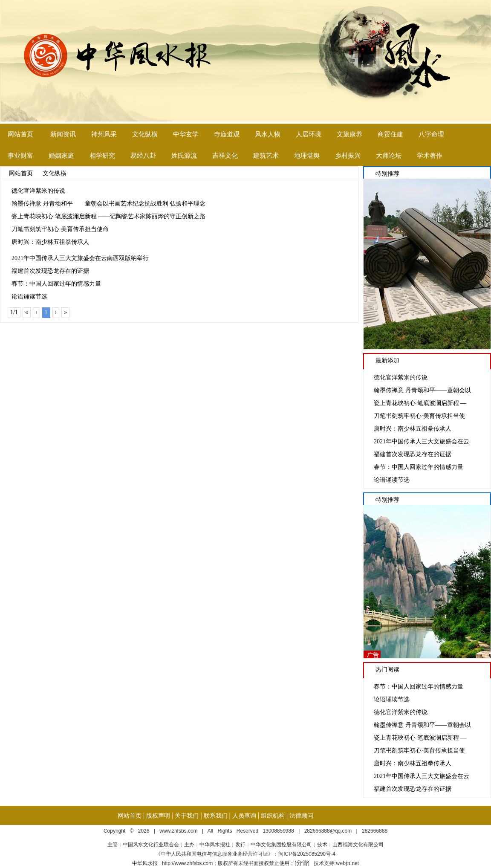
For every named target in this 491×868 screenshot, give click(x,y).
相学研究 (102, 156)
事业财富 (20, 156)
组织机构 (273, 816)
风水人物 (268, 134)
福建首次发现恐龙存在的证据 (50, 271)
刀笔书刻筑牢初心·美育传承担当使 (419, 416)
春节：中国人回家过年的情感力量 (56, 284)
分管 (302, 863)
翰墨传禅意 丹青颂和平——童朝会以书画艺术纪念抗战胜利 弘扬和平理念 (108, 204)
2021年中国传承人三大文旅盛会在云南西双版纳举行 (80, 258)
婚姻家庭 (61, 156)
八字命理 (431, 134)
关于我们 (187, 816)
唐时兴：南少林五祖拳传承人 (50, 242)
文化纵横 (145, 134)
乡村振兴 (348, 156)
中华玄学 (186, 134)
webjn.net (348, 863)
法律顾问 (301, 816)
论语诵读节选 (29, 297)
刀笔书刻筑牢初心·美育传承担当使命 (60, 229)
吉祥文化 (225, 156)
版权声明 (158, 816)
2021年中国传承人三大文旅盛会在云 (422, 441)
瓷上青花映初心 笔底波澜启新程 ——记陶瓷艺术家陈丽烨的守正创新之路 (108, 216)
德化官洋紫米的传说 (38, 191)
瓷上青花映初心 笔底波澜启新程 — (420, 403)
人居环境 (309, 134)
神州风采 (104, 134)
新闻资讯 (63, 134)
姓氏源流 (184, 156)
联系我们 (216, 816)
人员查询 (244, 816)
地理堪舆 (307, 156)
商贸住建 (390, 134)
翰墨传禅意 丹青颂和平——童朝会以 (422, 390)
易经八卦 (143, 156)
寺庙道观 (227, 134)
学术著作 (430, 156)
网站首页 (20, 134)
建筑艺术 (266, 156)
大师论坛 (389, 156)
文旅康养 (349, 134)
